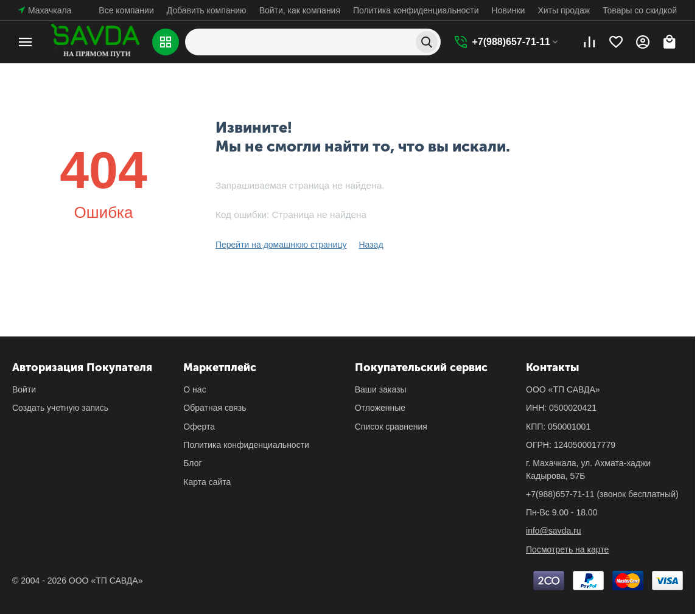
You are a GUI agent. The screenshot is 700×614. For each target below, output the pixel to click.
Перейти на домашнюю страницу (281, 245)
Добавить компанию (207, 10)
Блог (192, 463)
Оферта (199, 427)
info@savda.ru (553, 531)
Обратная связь (215, 408)
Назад (371, 245)
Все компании (126, 10)
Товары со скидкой (640, 10)
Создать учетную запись (60, 408)
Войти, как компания (300, 10)
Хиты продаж (564, 10)
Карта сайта (207, 482)
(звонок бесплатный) (602, 494)
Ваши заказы (381, 389)
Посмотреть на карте (567, 549)
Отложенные (380, 408)
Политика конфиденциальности (416, 10)
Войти (24, 389)
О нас (194, 389)
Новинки (509, 10)
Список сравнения (391, 427)
